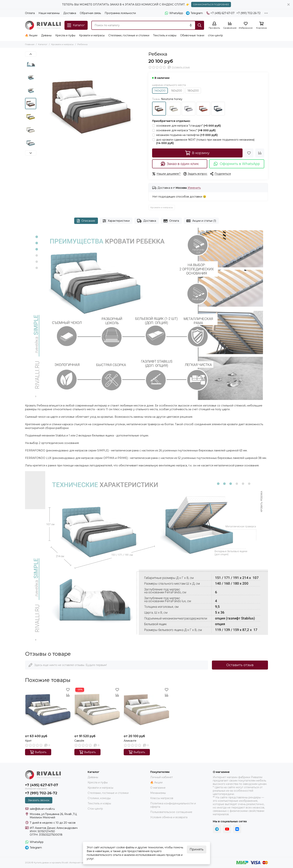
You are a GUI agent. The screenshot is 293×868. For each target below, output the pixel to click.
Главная (30, 44)
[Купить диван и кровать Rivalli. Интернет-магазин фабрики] (43, 25)
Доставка (70, 13)
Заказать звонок (39, 800)
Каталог (43, 44)
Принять (197, 849)
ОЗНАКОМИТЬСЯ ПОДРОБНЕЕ (211, 4)
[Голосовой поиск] (191, 25)
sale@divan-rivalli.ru (42, 809)
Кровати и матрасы (92, 35)
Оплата (30, 13)
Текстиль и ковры (165, 35)
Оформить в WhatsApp (237, 164)
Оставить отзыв (240, 665)
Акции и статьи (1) (201, 221)
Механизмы (158, 793)
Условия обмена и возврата (169, 817)
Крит (28, 741)
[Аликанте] (146, 710)
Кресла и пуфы (65, 35)
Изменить (194, 188)
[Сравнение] (230, 26)
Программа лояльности (120, 13)
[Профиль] (214, 26)
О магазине (158, 788)
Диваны (46, 35)
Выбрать (38, 752)
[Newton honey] (91, 105)
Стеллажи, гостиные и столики (129, 35)
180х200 (193, 91)
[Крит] (48, 710)
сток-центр (215, 35)
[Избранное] (246, 26)
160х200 (176, 91)
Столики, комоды (99, 798)
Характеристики (116, 221)
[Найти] (200, 25)
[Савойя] (97, 710)
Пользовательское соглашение (171, 812)
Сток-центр (95, 809)
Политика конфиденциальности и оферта (173, 805)
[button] (31, 54)
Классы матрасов (162, 798)
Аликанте (130, 741)
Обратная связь (90, 13)
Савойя (79, 741)
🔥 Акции (31, 35)
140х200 (160, 91)
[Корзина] (261, 26)
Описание (86, 221)
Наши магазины (49, 13)
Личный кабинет (162, 777)
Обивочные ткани (192, 35)
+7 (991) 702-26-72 (248, 13)
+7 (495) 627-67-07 (220, 13)
